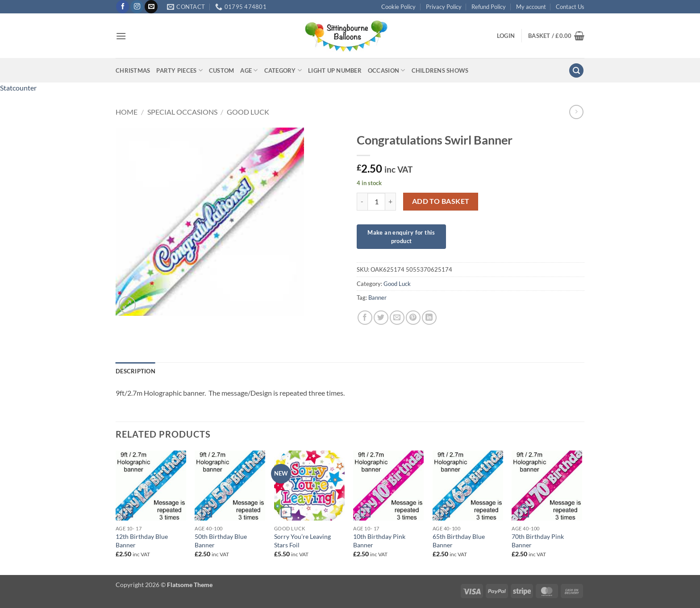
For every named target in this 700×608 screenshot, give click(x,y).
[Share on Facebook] (365, 318)
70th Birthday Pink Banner (538, 541)
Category (283, 70)
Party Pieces (179, 70)
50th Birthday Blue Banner (221, 541)
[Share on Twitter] (381, 318)
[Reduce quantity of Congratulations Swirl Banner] (362, 202)
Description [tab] (135, 371)
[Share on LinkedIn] (429, 318)
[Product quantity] (376, 202)
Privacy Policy (444, 7)
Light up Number (335, 70)
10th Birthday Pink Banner (379, 541)
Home (127, 112)
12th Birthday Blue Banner (142, 541)
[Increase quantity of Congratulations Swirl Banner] (391, 202)
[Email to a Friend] (397, 318)
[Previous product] (576, 112)
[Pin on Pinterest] (413, 318)
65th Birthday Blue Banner (459, 541)
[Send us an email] (151, 7)
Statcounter (18, 88)
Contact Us (570, 7)
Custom (222, 70)
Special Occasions (182, 112)
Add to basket (441, 201)
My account (531, 7)
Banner (377, 298)
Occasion (387, 70)
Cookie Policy (398, 7)
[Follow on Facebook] (123, 7)
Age (249, 70)
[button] (121, 36)
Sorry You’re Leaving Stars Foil (302, 541)
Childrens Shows (440, 70)
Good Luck (248, 112)
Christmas (133, 70)
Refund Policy (489, 7)
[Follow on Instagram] (137, 7)
